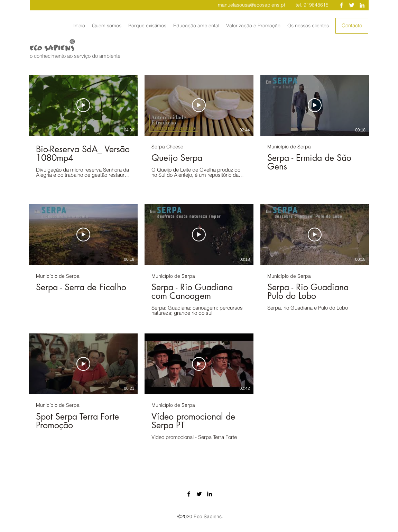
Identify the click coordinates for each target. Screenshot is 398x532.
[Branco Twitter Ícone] (352, 5)
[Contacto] (352, 26)
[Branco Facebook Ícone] (341, 5)
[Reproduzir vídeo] (83, 106)
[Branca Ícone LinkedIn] (362, 5)
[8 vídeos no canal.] (199, 260)
